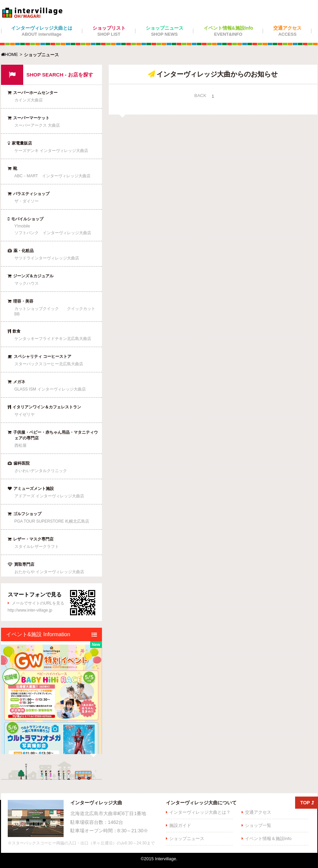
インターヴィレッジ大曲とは (42, 31)
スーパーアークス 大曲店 (37, 125)
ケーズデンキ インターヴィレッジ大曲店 (51, 151)
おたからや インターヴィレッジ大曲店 (49, 572)
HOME (10, 54)
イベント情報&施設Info (228, 31)
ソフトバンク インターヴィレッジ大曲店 (53, 233)
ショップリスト (109, 31)
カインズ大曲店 (29, 100)
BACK (200, 96)
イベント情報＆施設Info (268, 839)
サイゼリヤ (25, 414)
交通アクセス (287, 31)
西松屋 (21, 445)
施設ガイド (180, 825)
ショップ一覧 (258, 825)
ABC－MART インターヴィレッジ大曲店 (52, 176)
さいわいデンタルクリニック (41, 471)
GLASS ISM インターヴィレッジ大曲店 (50, 389)
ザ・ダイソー (27, 201)
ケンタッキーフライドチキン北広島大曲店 (53, 339)
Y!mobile (22, 226)
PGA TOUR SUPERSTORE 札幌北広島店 (52, 521)
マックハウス (27, 283)
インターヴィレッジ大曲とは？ (200, 812)
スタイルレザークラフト (37, 547)
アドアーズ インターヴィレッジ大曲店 (49, 496)
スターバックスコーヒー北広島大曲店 (49, 364)
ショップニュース (165, 31)
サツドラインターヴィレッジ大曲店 (47, 258)
